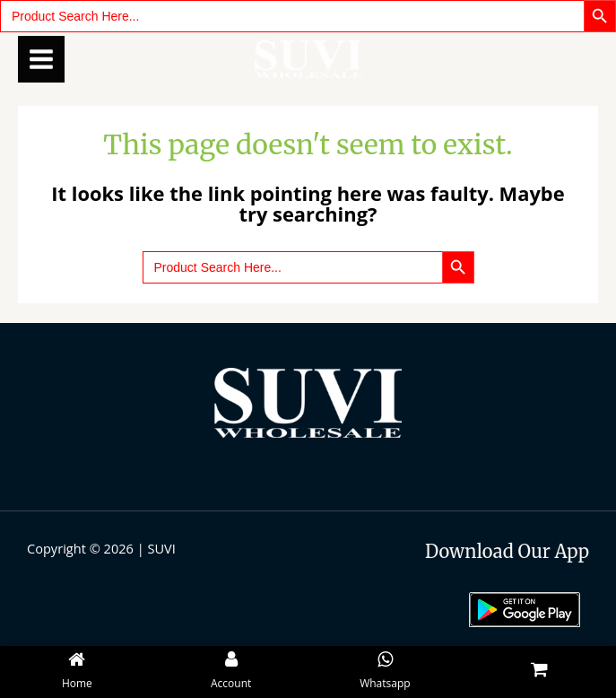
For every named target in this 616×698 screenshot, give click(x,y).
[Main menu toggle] (41, 59)
